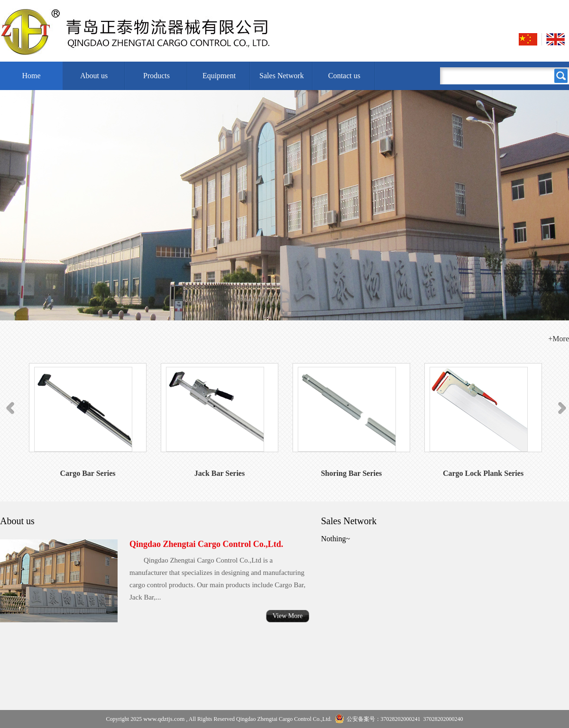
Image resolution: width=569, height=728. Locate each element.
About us (94, 76)
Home (31, 76)
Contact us (344, 76)
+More (559, 339)
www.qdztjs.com (164, 719)
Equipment (219, 76)
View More (288, 616)
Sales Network (282, 76)
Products (156, 76)
